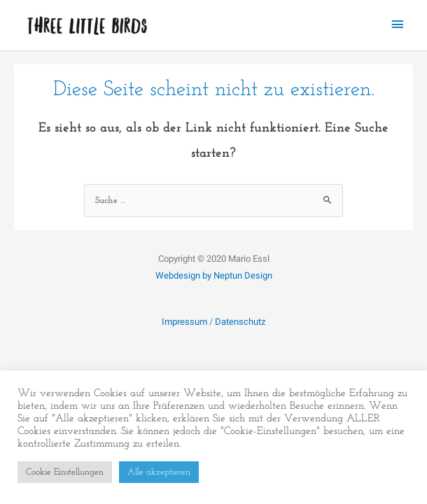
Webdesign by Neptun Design (214, 275)
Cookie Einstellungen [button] (65, 472)
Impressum (184, 322)
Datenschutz (240, 322)
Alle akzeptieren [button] (159, 472)
